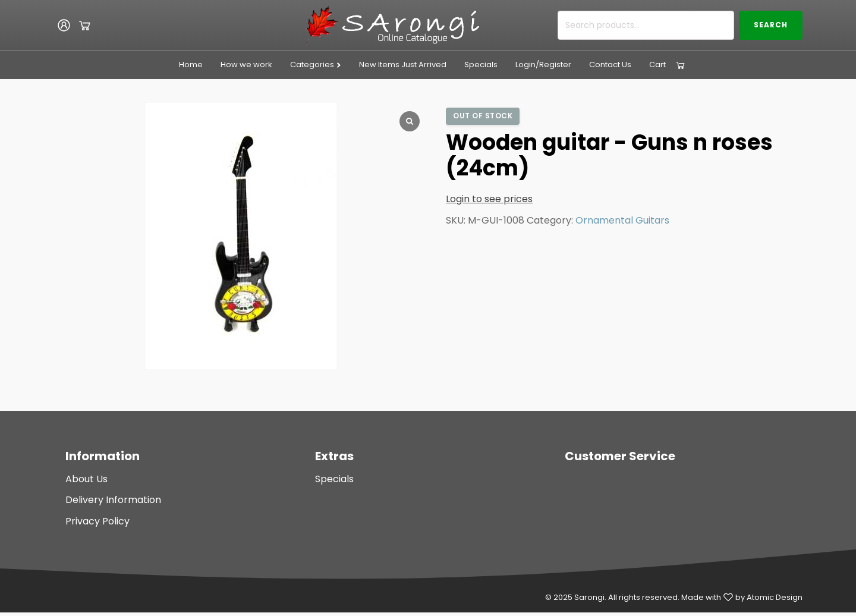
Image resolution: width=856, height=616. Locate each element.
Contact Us (610, 65)
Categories (316, 65)
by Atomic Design (769, 597)
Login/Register (543, 65)
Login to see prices (489, 199)
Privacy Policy (97, 521)
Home (191, 65)
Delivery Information (113, 500)
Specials (481, 65)
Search (771, 25)
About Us (86, 479)
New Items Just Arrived (403, 65)
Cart (657, 65)
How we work (246, 65)
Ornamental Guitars (622, 220)
